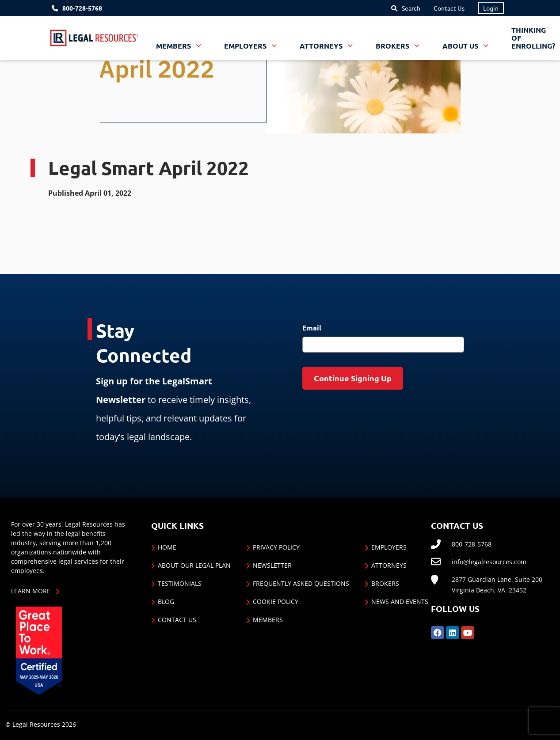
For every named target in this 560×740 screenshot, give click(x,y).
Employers (389, 547)
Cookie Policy (276, 601)
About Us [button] (461, 46)
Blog (166, 601)
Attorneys (389, 565)
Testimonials (180, 583)
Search (411, 8)
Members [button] (174, 46)
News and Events (400, 601)
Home (167, 547)
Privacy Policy (276, 547)
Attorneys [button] (322, 46)
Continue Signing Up (353, 378)
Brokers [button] (393, 46)
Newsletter (272, 565)
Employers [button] (246, 46)
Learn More (31, 591)
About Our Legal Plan (194, 565)
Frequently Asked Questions (301, 583)
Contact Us (449, 8)
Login (491, 8)
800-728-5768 (82, 8)
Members (268, 620)
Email (312, 328)
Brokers (385, 583)
